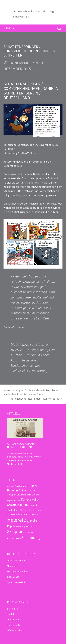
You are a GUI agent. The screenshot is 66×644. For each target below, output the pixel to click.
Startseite (12, 609)
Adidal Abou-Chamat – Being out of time (23, 445)
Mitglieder (12, 566)
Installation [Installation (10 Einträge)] (28, 510)
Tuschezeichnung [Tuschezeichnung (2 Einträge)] (14, 538)
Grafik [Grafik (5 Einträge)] (22, 505)
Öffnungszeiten (15, 630)
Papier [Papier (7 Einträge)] (11, 526)
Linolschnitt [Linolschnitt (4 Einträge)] (24, 514)
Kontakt (11, 614)
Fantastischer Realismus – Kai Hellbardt (37, 399)
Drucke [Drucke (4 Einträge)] (36, 495)
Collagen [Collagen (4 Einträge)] (12, 495)
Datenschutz (14, 625)
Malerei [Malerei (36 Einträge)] (15, 520)
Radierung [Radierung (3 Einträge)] (21, 526)
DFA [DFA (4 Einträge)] (19, 495)
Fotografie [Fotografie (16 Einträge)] (30, 500)
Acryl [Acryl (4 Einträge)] (17, 486)
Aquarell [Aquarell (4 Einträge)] (25, 486)
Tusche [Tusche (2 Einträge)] (30, 532)
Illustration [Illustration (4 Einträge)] (13, 510)
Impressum (13, 620)
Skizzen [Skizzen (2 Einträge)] (29, 527)
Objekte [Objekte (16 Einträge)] (31, 520)
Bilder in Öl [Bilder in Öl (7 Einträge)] (14, 490)
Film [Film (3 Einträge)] (19, 500)
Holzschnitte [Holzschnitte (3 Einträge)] (32, 505)
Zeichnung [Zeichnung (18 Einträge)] (31, 538)
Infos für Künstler (16, 561)
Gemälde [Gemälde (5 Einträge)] (12, 505)
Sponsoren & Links (17, 582)
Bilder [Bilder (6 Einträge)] (33, 486)
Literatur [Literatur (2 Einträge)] (34, 514)
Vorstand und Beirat (17, 571)
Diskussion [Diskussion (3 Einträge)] (26, 495)
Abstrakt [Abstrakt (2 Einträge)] (11, 486)
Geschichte (13, 577)
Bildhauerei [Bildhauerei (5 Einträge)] (29, 490)
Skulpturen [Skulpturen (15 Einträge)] (17, 531)
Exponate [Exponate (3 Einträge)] (12, 500)
